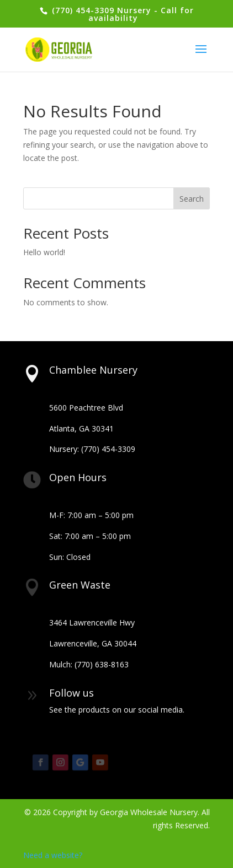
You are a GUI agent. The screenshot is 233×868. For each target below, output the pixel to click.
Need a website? (53, 855)
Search (192, 199)
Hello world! (44, 252)
